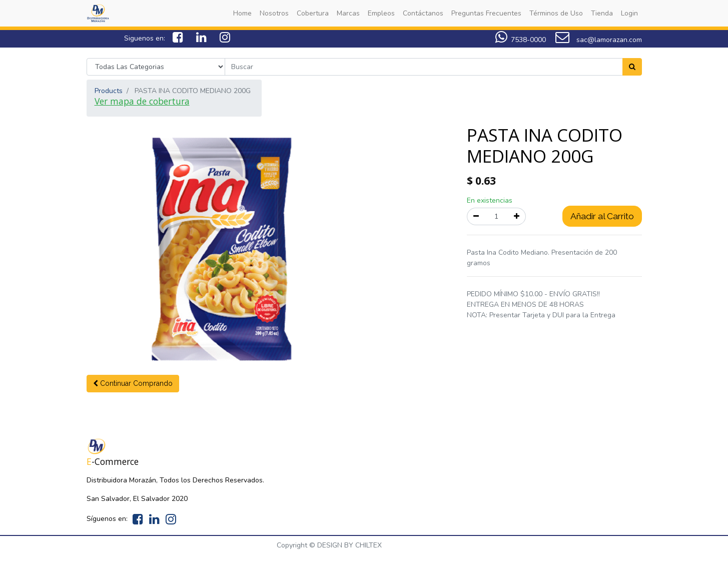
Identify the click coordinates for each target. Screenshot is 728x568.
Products (109, 91)
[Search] (632, 67)
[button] (133, 384)
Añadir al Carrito (602, 216)
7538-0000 (528, 40)
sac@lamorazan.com (599, 40)
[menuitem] (242, 13)
